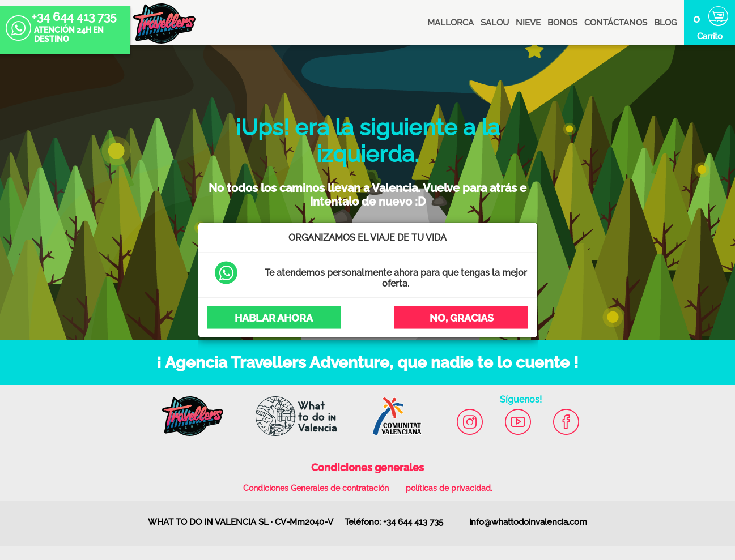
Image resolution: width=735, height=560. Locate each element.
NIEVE (528, 23)
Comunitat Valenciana (392, 411)
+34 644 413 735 (61, 18)
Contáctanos (616, 23)
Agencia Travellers (164, 23)
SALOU (495, 23)
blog (666, 23)
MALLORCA (451, 23)
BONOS (562, 23)
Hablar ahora (274, 317)
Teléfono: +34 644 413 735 (394, 522)
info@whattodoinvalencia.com (528, 522)
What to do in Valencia (290, 411)
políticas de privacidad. (449, 488)
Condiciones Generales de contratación (316, 488)
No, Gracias (462, 317)
